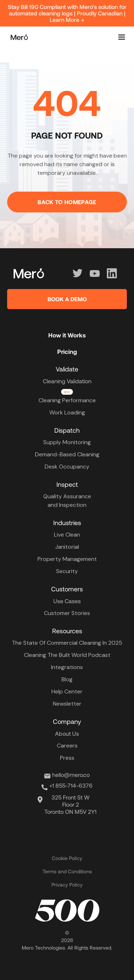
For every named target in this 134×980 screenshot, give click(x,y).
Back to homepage (67, 202)
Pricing (67, 351)
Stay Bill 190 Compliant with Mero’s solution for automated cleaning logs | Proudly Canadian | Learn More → (67, 13)
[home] (18, 37)
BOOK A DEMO (67, 299)
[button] (121, 37)
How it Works (67, 335)
